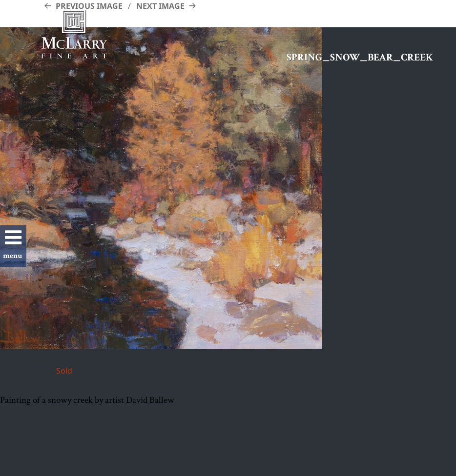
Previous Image (89, 6)
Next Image (160, 6)
